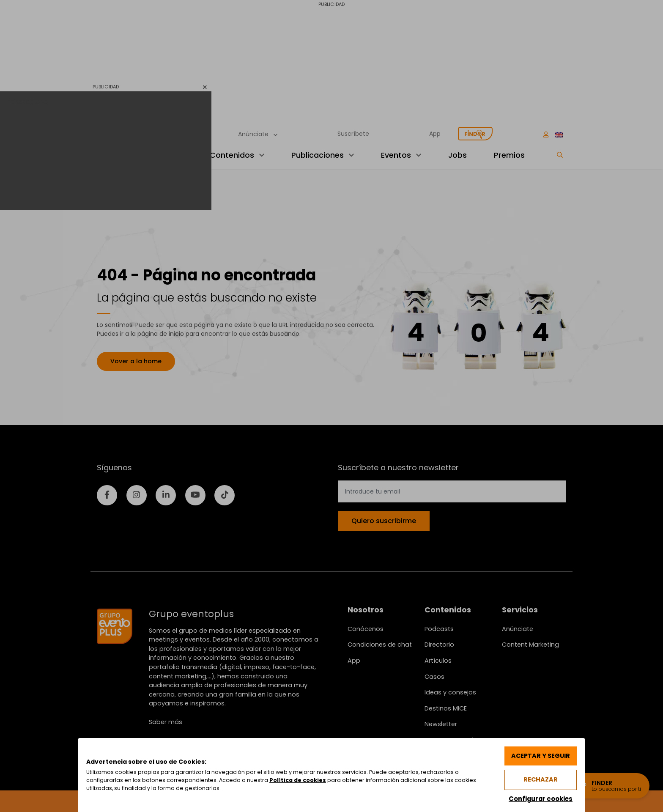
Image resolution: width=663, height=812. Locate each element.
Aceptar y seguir (540, 755)
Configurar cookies (540, 798)
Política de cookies (298, 780)
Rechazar (540, 779)
